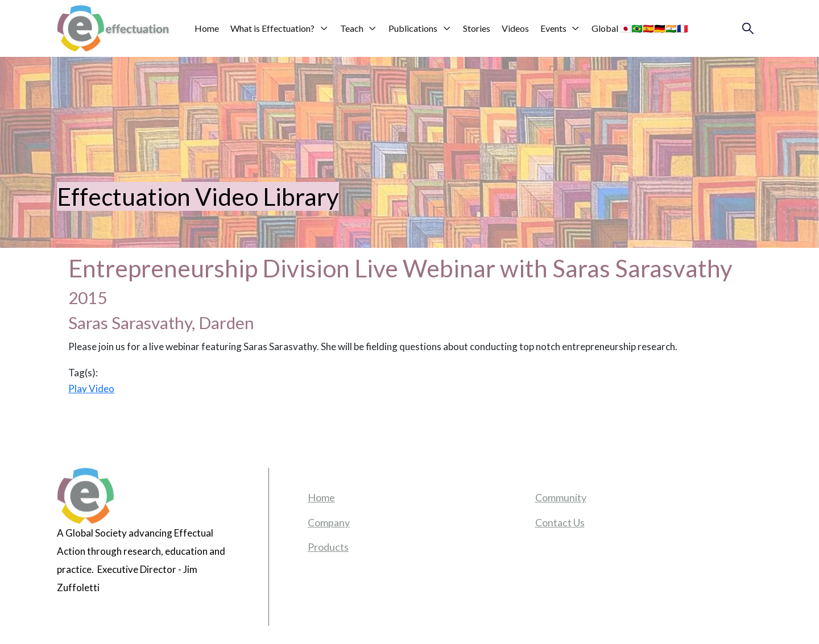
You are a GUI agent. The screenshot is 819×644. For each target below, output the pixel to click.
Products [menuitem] (328, 547)
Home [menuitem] (321, 497)
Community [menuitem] (561, 497)
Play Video (91, 389)
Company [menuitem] (329, 522)
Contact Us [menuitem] (560, 522)
